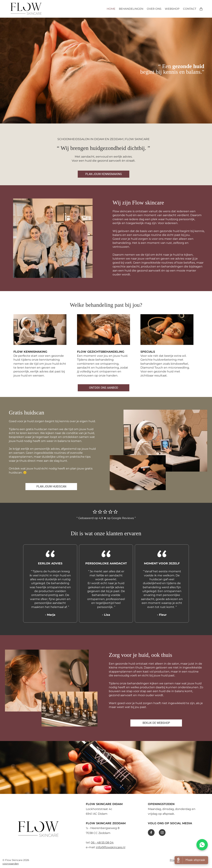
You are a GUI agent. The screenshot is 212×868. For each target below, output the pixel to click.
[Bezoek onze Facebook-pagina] (151, 833)
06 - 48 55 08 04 (102, 843)
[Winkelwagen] (201, 9)
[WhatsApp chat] (202, 845)
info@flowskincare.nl (111, 847)
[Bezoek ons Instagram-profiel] (162, 833)
